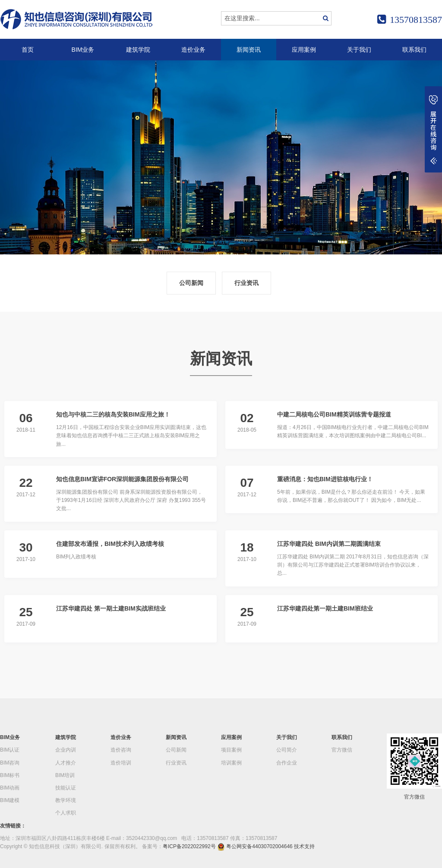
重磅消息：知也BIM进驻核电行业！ (325, 479)
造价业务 (193, 50)
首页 (28, 50)
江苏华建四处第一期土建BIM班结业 (325, 608)
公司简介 (287, 750)
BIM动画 (10, 788)
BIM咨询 (10, 763)
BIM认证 (10, 750)
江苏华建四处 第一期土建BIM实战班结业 (111, 608)
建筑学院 (138, 50)
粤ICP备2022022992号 (189, 846)
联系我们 (414, 50)
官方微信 (342, 750)
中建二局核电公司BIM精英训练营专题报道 (334, 414)
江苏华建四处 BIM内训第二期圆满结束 (329, 544)
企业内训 (66, 750)
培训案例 (231, 763)
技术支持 (304, 846)
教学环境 (66, 800)
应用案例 (304, 50)
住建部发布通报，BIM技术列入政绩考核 (110, 544)
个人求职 (66, 813)
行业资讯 (246, 283)
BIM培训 (65, 775)
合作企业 (287, 763)
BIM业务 (83, 50)
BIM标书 (10, 775)
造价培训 (121, 763)
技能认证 (66, 788)
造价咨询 (121, 750)
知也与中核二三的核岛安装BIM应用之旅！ (113, 414)
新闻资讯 (249, 50)
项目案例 (231, 750)
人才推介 (66, 763)
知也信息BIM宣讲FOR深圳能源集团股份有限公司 (122, 479)
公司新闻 (191, 283)
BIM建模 (10, 800)
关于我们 (359, 50)
